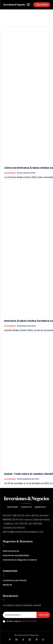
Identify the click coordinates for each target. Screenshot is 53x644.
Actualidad (10, 173)
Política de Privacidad (29, 621)
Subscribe (43, 615)
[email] (20, 615)
